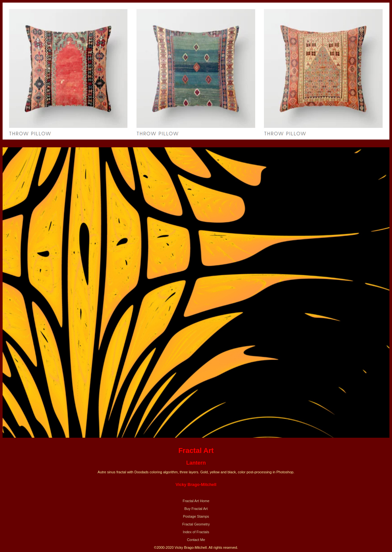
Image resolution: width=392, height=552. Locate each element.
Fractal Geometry (196, 524)
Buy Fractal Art (196, 509)
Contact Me (196, 540)
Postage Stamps (196, 516)
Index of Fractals (196, 532)
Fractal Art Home (196, 501)
